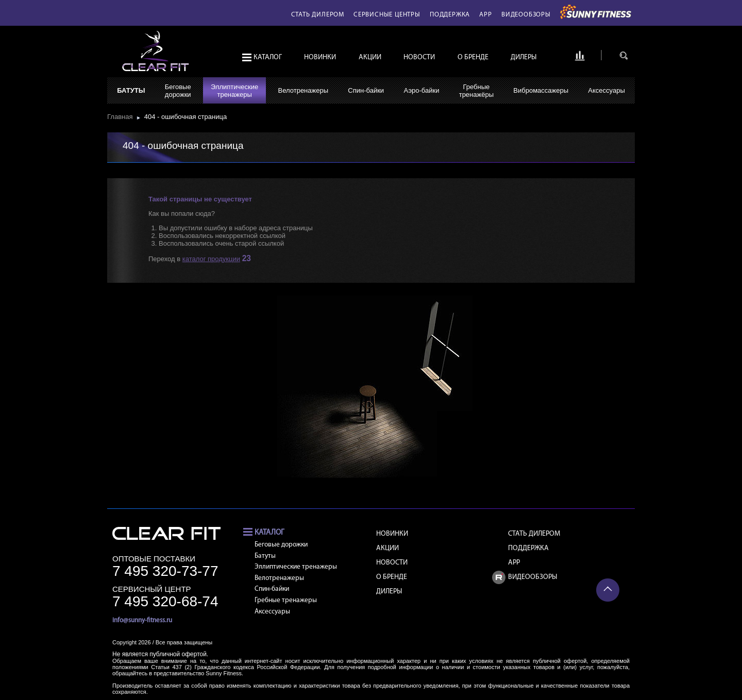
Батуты (131, 90)
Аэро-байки (421, 90)
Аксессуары (606, 90)
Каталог (268, 57)
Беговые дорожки (281, 545)
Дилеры (524, 57)
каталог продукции (211, 259)
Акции (370, 57)
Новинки (320, 57)
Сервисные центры (387, 15)
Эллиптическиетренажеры (234, 91)
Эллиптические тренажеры (296, 567)
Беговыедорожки (178, 91)
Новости (419, 57)
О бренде (473, 57)
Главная (122, 117)
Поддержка (450, 15)
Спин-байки (366, 90)
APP (485, 15)
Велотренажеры (303, 90)
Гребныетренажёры (476, 91)
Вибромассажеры (541, 90)
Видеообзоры (526, 15)
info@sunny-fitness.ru (142, 620)
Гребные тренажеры (286, 600)
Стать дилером (318, 15)
